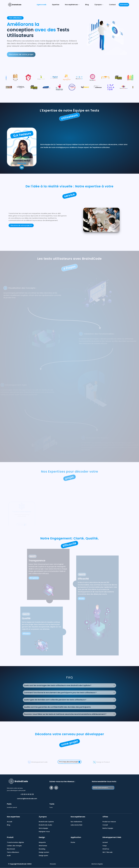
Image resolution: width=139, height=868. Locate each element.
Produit (10, 837)
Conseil (105, 825)
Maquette (42, 842)
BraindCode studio (45, 825)
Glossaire (53, 864)
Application (76, 837)
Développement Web (112, 837)
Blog (87, 5)
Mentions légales (97, 864)
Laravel (105, 842)
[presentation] (107, 794)
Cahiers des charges (14, 846)
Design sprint (43, 856)
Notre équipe (43, 828)
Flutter (73, 842)
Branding (42, 849)
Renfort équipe (108, 828)
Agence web (42, 5)
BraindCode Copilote (46, 822)
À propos (43, 817)
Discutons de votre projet (21, 225)
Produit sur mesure (109, 822)
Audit (9, 856)
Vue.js (105, 846)
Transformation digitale (15, 842)
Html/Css (106, 849)
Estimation (124, 5)
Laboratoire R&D (76, 825)
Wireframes (43, 846)
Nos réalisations (76, 822)
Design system (44, 852)
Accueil (10, 822)
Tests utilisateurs (13, 852)
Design (42, 837)
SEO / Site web (107, 852)
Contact (112, 5)
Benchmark (11, 849)
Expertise (56, 5)
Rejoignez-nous (44, 832)
